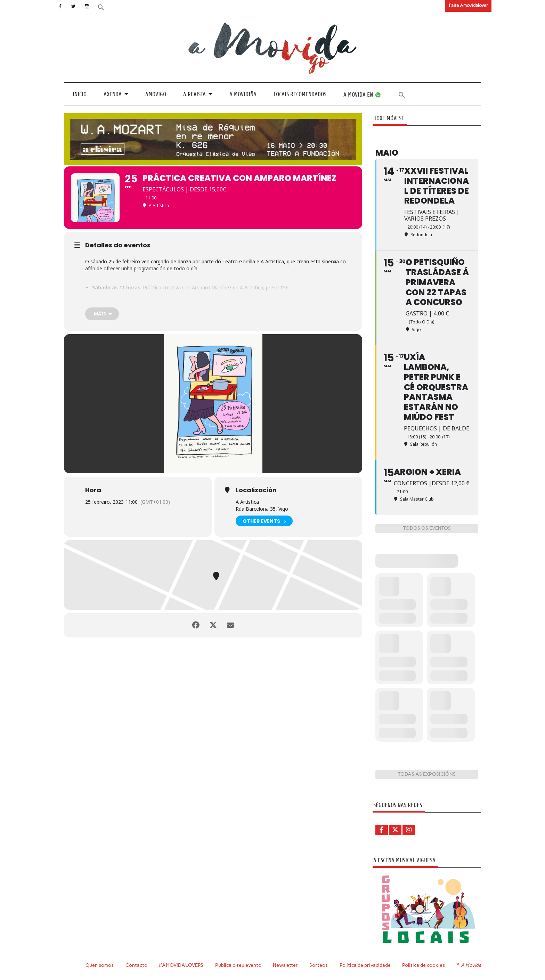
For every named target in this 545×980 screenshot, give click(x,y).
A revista (194, 94)
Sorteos (319, 965)
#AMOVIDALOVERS (181, 965)
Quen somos (100, 965)
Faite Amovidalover (468, 5)
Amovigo (156, 94)
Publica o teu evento (238, 965)
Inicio (80, 94)
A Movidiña (243, 94)
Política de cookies (424, 965)
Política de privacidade (365, 965)
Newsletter (285, 965)
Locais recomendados (300, 94)
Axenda (113, 94)
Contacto (136, 965)
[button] (101, 7)
